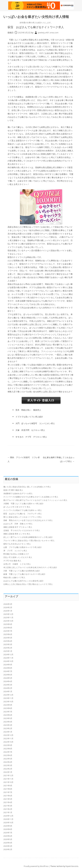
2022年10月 (8, 742)
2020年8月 (8, 829)
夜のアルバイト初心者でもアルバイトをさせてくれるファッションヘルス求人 (35, 500)
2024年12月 (8, 654)
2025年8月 (8, 628)
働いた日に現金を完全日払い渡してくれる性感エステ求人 (27, 487)
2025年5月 (8, 638)
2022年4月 (8, 762)
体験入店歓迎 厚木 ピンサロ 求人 (17, 534)
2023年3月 (8, 725)
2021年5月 (8, 799)
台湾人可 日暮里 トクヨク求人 (17, 564)
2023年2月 (8, 728)
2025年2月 (8, 648)
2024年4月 (8, 681)
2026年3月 (8, 604)
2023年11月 (8, 698)
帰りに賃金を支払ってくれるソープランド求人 (23, 517)
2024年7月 (8, 671)
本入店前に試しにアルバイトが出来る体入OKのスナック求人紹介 (30, 567)
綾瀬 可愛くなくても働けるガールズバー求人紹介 (24, 574)
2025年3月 (8, 644)
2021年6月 (8, 796)
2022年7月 (8, 752)
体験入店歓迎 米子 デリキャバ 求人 (18, 527)
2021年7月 (8, 792)
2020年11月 (8, 819)
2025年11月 (8, 617)
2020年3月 (8, 846)
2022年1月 (8, 772)
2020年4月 (8, 843)
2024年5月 (8, 678)
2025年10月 (8, 621)
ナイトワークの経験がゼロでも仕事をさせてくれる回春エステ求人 (31, 497)
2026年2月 (8, 607)
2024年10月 (8, 661)
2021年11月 (8, 779)
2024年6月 (8, 675)
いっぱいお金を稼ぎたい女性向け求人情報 (36, 17)
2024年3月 (8, 685)
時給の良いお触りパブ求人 (14, 577)
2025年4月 (8, 641)
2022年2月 (8, 769)
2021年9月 (8, 786)
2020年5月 (8, 839)
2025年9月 (8, 624)
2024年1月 (8, 691)
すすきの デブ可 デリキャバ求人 (31, 437)
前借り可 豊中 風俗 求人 (13, 490)
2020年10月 (8, 822)
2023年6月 (8, 715)
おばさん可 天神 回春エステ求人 (18, 524)
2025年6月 (8, 634)
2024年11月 (8, 658)
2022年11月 (8, 738)
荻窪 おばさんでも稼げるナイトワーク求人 (36, 27)
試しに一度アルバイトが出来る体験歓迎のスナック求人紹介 (28, 537)
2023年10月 (8, 702)
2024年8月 (8, 668)
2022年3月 (8, 765)
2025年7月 (8, 631)
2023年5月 (8, 718)
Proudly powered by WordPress (36, 866)
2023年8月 (8, 708)
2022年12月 (8, 735)
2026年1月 (8, 611)
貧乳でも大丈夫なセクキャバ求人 (17, 544)
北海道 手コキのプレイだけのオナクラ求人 (22, 530)
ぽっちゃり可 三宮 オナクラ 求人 (17, 507)
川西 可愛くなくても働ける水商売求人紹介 (22, 571)
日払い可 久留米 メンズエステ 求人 (18, 557)
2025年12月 (8, 614)
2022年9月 (8, 745)
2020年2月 (8, 849)
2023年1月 (8, 732)
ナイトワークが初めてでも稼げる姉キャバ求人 (23, 510)
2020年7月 (8, 833)
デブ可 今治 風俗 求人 (12, 561)
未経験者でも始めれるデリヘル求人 (18, 493)
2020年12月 (8, 816)
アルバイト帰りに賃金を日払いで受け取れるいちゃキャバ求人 (29, 540)
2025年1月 (8, 651)
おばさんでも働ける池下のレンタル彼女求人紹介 (23, 581)
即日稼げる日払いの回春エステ (16, 554)
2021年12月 (8, 775)
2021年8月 (8, 789)
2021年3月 (8, 806)
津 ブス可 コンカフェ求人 (15, 551)
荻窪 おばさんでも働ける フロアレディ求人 (23, 514)
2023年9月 (8, 705)
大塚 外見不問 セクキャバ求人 (30, 430)
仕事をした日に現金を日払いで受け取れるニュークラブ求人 (28, 584)
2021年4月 (8, 802)
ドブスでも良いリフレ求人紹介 (29, 417)
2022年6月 (8, 755)
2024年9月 (8, 665)
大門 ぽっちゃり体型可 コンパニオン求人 (35, 423)
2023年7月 (8, 712)
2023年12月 (8, 695)
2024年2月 (8, 688)
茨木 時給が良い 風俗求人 (28, 410)
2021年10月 (8, 782)
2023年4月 (8, 722)
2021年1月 (8, 812)
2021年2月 (8, 809)
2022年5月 (8, 759)
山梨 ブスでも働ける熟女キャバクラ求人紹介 (23, 547)
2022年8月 (8, 749)
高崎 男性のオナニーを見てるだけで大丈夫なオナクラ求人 (28, 520)
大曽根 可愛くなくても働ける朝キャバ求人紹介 (23, 504)
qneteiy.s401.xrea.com (48, 33)
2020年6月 (8, 836)
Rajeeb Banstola (72, 866)
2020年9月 (8, 826)
